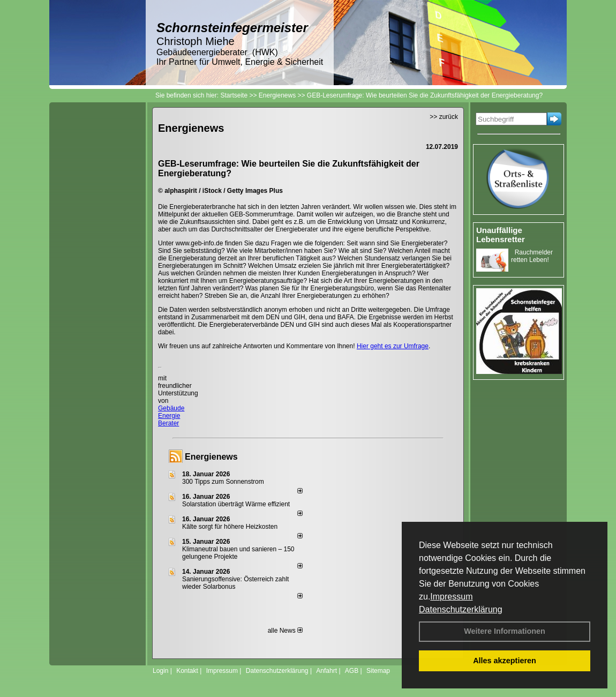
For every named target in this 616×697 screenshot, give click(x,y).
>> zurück (444, 117)
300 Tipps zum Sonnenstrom (223, 482)
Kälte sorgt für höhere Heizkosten (231, 527)
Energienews (211, 457)
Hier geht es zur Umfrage (393, 346)
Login (160, 671)
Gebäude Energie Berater (171, 416)
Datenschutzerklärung (461, 609)
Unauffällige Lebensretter (501, 235)
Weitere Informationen (505, 631)
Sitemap (378, 671)
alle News (285, 631)
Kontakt (187, 671)
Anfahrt (326, 671)
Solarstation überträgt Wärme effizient (236, 504)
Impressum (451, 597)
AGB (352, 671)
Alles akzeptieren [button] (505, 661)
